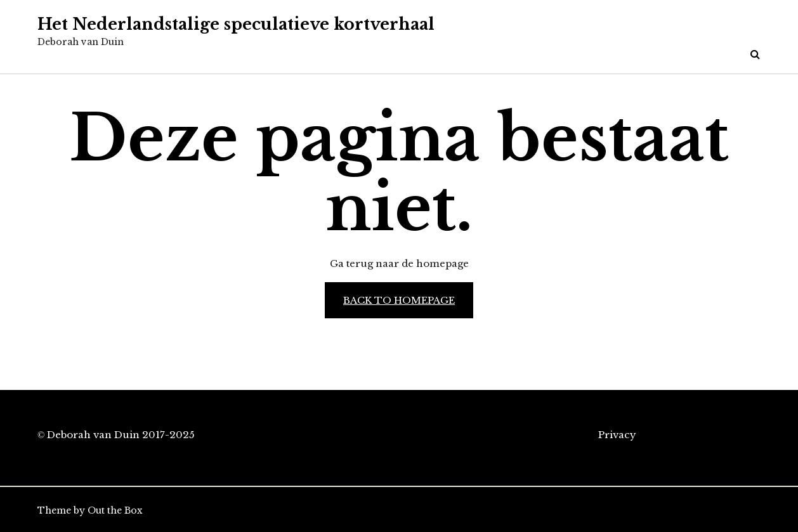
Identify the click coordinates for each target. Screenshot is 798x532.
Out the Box (115, 510)
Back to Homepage (399, 300)
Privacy (617, 435)
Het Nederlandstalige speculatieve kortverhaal (236, 24)
